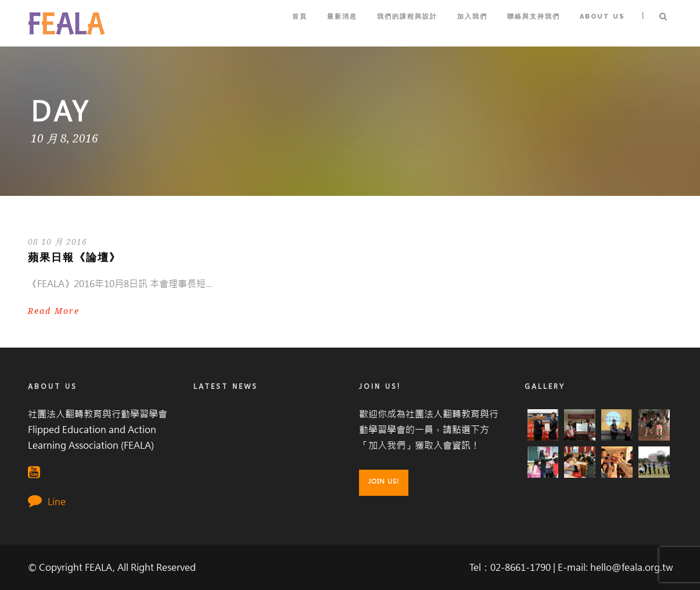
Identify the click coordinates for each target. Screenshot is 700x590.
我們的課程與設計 (407, 17)
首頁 (300, 17)
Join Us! (384, 482)
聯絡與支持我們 (534, 17)
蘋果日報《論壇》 (74, 258)
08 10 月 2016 (58, 242)
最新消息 (342, 17)
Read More (54, 311)
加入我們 (472, 17)
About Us (602, 17)
